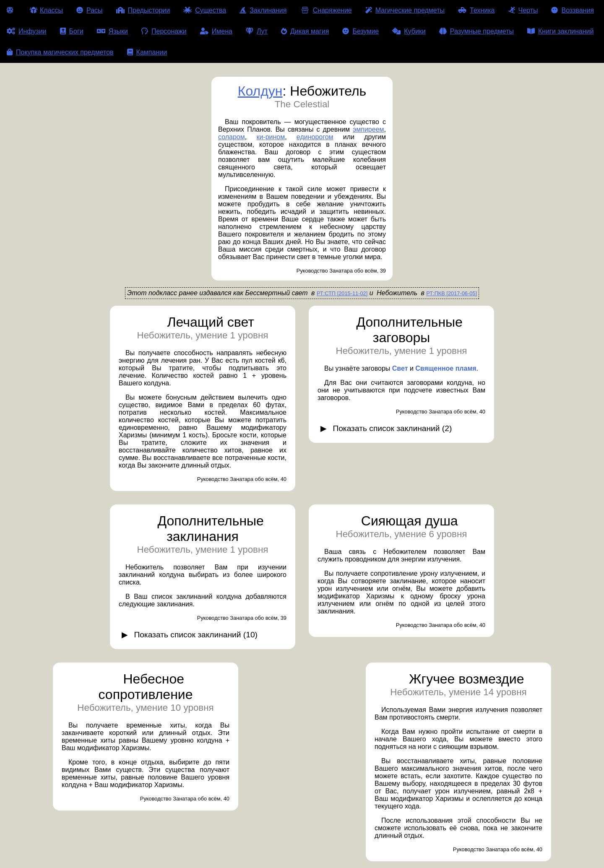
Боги (72, 31)
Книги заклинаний (560, 31)
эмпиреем (368, 129)
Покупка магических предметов (60, 52)
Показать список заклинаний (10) (196, 635)
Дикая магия (305, 31)
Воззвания (573, 10)
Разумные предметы (476, 31)
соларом (232, 137)
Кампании (147, 52)
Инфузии (27, 31)
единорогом (315, 137)
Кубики (409, 31)
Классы (46, 10)
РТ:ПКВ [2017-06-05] (452, 293)
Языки (112, 31)
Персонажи (164, 31)
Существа (205, 10)
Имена (216, 31)
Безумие (361, 31)
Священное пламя (446, 368)
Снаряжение (326, 10)
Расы (90, 10)
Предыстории (143, 10)
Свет (400, 368)
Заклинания (263, 10)
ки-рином (271, 137)
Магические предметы (405, 10)
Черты (523, 10)
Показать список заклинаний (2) (392, 428)
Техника (476, 10)
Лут (257, 31)
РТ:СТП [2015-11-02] (342, 293)
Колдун (260, 91)
